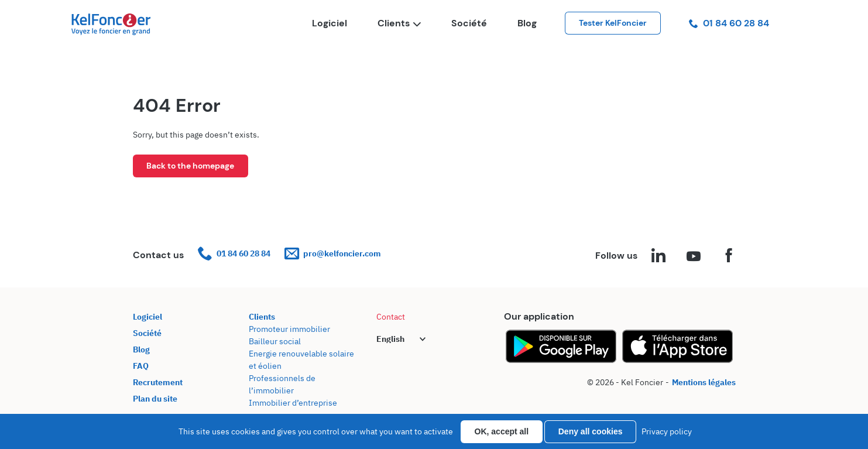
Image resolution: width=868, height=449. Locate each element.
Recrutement (158, 382)
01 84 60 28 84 (729, 23)
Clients (399, 23)
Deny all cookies (591, 431)
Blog (527, 23)
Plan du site (155, 399)
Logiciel (330, 23)
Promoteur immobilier (289, 329)
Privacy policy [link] (667, 431)
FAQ (141, 366)
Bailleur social (275, 341)
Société (469, 23)
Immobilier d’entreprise (293, 403)
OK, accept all (502, 431)
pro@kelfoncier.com (333, 254)
